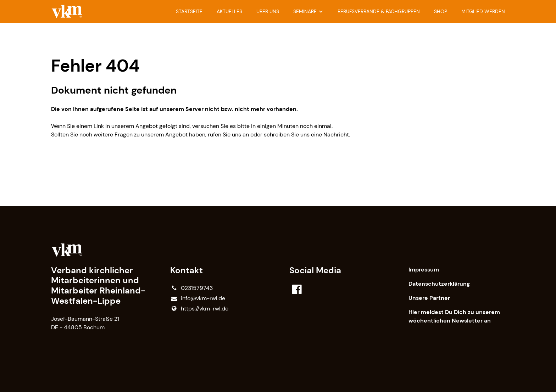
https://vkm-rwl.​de (199, 309)
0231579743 (191, 288)
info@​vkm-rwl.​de (198, 299)
